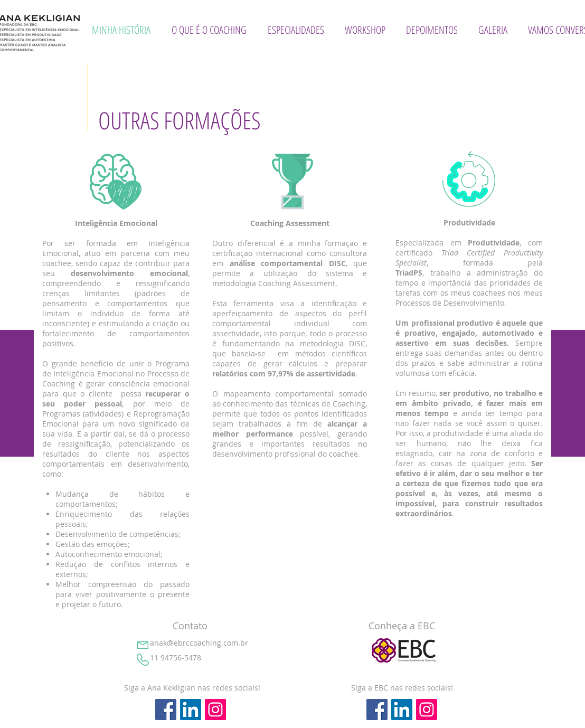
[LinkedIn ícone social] (191, 710)
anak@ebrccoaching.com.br (199, 643)
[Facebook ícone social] (166, 710)
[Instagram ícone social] (215, 710)
